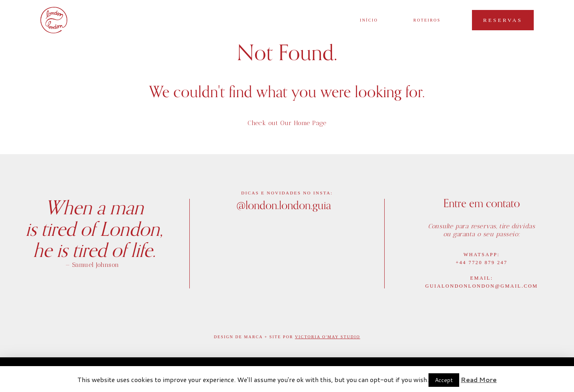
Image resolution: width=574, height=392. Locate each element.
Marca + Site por (269, 337)
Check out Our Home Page (287, 123)
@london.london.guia (284, 205)
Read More (479, 379)
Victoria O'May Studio (328, 337)
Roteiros (427, 20)
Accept (444, 380)
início (369, 20)
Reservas (503, 20)
